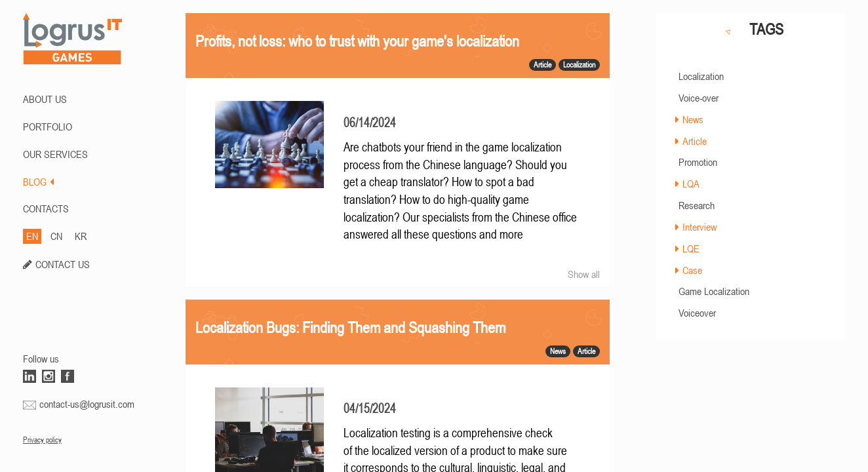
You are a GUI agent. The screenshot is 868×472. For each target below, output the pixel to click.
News (693, 119)
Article (695, 141)
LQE (691, 248)
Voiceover (697, 313)
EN (32, 236)
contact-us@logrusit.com (87, 404)
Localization (701, 76)
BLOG (38, 182)
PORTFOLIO (48, 127)
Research (697, 205)
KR (81, 236)
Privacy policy (42, 440)
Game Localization (714, 291)
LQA (691, 184)
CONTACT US (63, 264)
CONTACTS (46, 208)
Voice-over (699, 98)
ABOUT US (45, 99)
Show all (584, 274)
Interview (700, 227)
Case (692, 270)
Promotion (698, 162)
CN (56, 236)
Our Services (55, 154)
